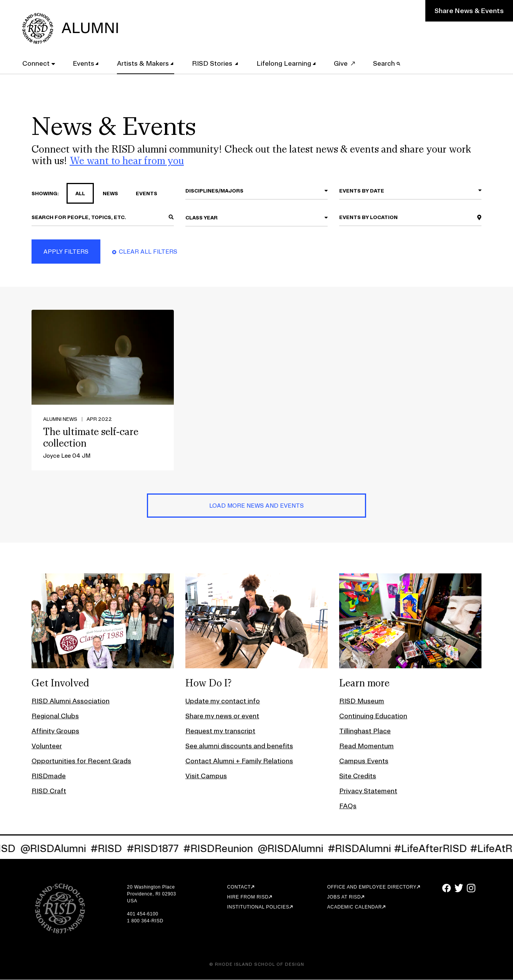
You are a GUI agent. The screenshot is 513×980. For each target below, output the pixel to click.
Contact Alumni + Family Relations (239, 761)
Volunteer (47, 746)
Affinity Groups (55, 731)
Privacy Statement (368, 791)
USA (132, 901)
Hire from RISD (248, 897)
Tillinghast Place (365, 731)
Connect (37, 63)
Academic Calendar (355, 907)
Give (341, 63)
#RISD (117, 849)
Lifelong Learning (285, 63)
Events (84, 63)
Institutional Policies (258, 907)
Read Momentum (366, 746)
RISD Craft (49, 791)
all (76, 194)
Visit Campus (206, 776)
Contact (239, 887)
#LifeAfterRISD (441, 849)
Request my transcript (220, 731)
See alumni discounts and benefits (239, 746)
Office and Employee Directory (372, 887)
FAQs (348, 806)
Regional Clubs (55, 716)
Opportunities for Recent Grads (81, 761)
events (142, 194)
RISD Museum (362, 701)
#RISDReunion (228, 849)
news (106, 194)
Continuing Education (373, 716)
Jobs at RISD (344, 897)
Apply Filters (66, 252)
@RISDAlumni (63, 849)
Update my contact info (223, 701)
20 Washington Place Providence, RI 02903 (151, 891)
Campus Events (364, 761)
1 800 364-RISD (145, 921)
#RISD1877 (163, 849)
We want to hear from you (127, 161)
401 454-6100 (142, 914)
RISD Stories (213, 63)
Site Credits (358, 776)
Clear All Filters (148, 252)
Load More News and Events (256, 506)
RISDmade (49, 776)
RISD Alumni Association (71, 701)
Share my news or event (222, 716)
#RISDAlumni (370, 849)
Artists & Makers (144, 63)
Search (387, 63)
